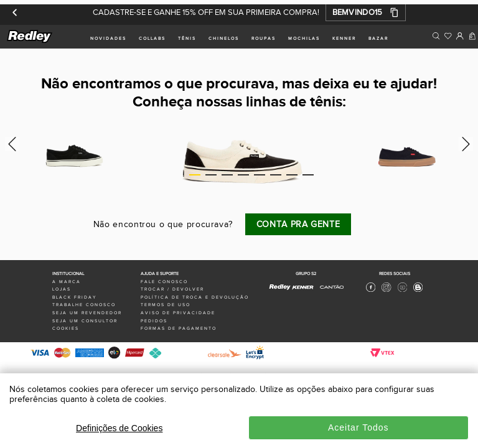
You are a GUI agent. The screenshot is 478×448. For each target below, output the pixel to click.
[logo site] (30, 41)
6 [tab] (276, 175)
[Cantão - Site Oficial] (329, 292)
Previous (10, 144)
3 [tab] (227, 175)
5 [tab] (260, 175)
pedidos (154, 321)
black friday (74, 297)
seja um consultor (85, 321)
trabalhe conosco (84, 305)
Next (468, 144)
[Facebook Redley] (371, 291)
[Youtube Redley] (402, 291)
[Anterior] (15, 12)
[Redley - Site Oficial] (280, 290)
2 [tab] (211, 175)
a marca (67, 282)
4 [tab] (243, 175)
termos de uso (166, 305)
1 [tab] (195, 175)
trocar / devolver (172, 289)
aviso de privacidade (178, 313)
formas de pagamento (179, 329)
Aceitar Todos (358, 427)
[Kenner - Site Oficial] (303, 287)
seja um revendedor (87, 313)
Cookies (66, 329)
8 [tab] (308, 175)
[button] (366, 12)
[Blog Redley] (418, 291)
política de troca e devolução (195, 297)
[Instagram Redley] (386, 291)
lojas (62, 289)
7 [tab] (292, 175)
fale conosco (164, 282)
